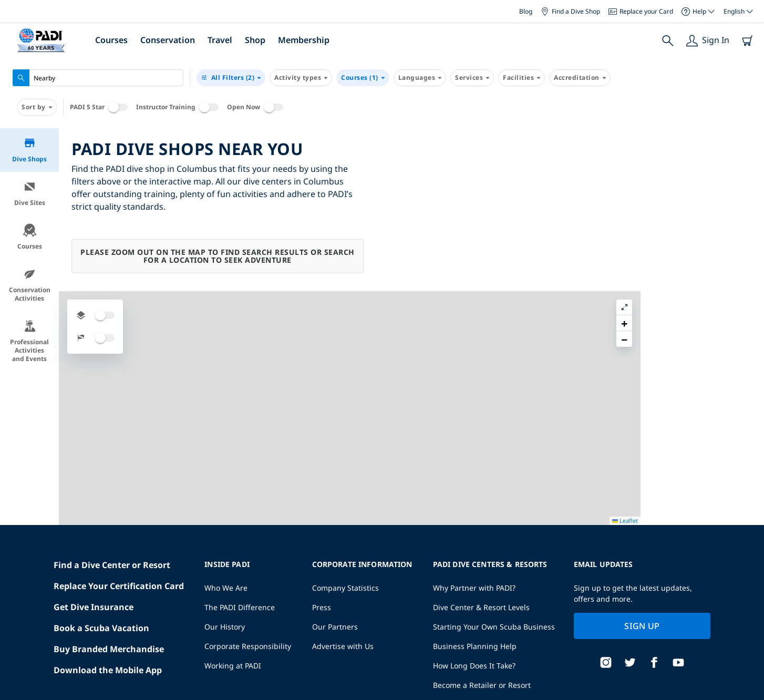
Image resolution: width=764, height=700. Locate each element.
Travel (220, 40)
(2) (231, 78)
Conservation (168, 40)
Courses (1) (363, 78)
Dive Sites (30, 194)
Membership (304, 40)
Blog (526, 11)
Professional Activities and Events (29, 341)
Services (472, 78)
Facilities (522, 78)
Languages (420, 78)
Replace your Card (641, 11)
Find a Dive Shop (570, 11)
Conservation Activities (30, 285)
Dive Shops (29, 150)
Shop (255, 40)
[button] (748, 160)
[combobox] (98, 78)
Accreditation (580, 78)
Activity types (301, 78)
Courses (111, 40)
